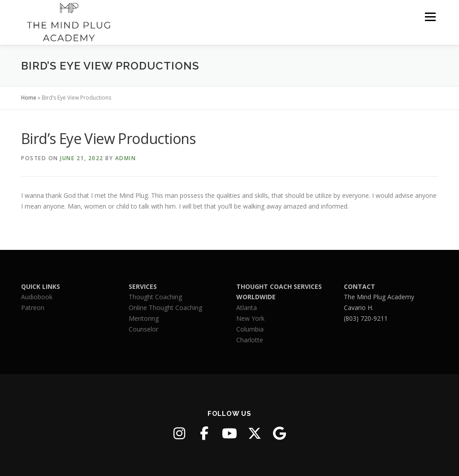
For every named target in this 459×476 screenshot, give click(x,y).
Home (29, 98)
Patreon (33, 308)
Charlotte (250, 340)
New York (250, 318)
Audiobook (37, 297)
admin (126, 158)
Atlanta (247, 308)
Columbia (250, 329)
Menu (430, 17)
